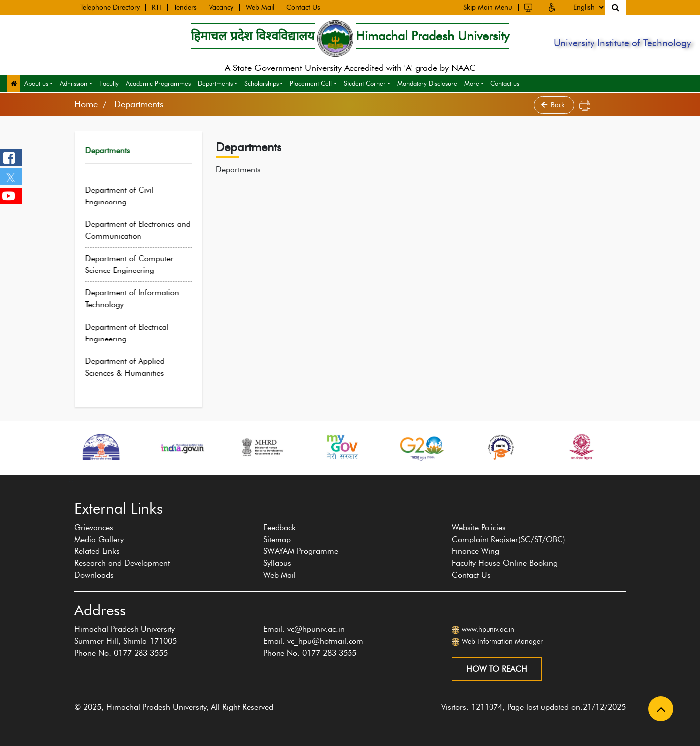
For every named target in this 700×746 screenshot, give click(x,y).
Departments (215, 83)
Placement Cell (311, 83)
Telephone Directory (110, 7)
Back (554, 105)
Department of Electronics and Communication (145, 230)
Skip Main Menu (488, 7)
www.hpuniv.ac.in (488, 630)
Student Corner (365, 83)
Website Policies (479, 527)
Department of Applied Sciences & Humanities (133, 367)
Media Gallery (99, 539)
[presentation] (69, 480)
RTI (157, 7)
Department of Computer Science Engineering (137, 264)
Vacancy (221, 7)
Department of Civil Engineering (127, 196)
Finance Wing (476, 551)
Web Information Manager (502, 642)
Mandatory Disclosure (427, 83)
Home (86, 104)
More (472, 83)
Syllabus (277, 563)
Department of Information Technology (140, 299)
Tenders (185, 7)
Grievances (94, 527)
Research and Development (122, 563)
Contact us (505, 83)
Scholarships (261, 83)
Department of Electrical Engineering (135, 333)
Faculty (109, 83)
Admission (73, 83)
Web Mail (260, 7)
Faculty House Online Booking (505, 563)
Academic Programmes (158, 83)
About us (36, 83)
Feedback (280, 527)
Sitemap (277, 539)
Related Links (97, 551)
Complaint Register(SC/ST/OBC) (509, 539)
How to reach (497, 669)
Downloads (94, 575)
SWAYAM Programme (301, 551)
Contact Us (303, 7)
